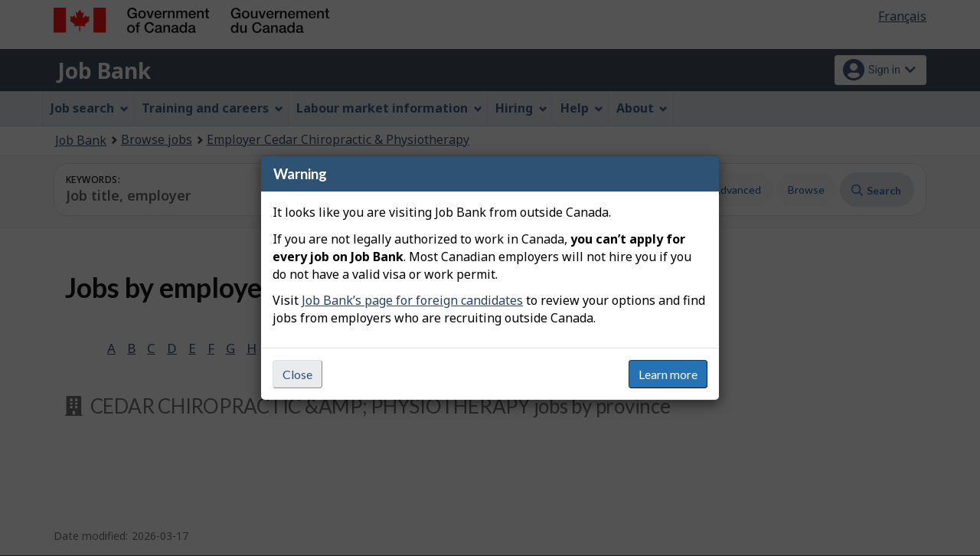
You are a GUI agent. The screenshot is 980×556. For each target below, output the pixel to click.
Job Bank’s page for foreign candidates (412, 300)
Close (297, 374)
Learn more (668, 374)
